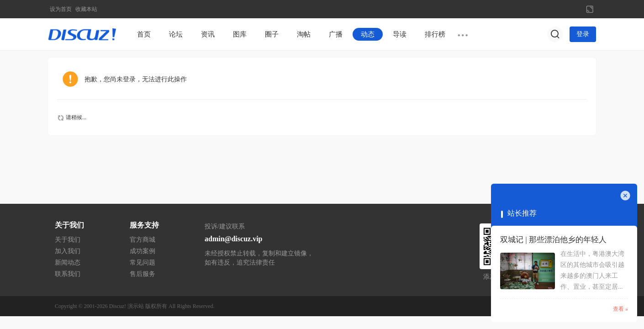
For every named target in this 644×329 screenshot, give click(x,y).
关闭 (625, 196)
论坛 (176, 34)
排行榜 (435, 34)
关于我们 (68, 240)
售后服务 (143, 274)
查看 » (620, 309)
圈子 (272, 34)
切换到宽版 (590, 9)
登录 (583, 34)
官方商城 (143, 240)
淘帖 (304, 34)
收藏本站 (86, 9)
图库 (240, 34)
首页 (144, 34)
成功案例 (143, 251)
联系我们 (68, 274)
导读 (400, 34)
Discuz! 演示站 (127, 306)
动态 (368, 34)
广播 (336, 34)
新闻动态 (68, 263)
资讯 (208, 34)
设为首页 (61, 9)
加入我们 (68, 251)
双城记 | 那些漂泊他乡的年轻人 (553, 240)
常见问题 (143, 263)
